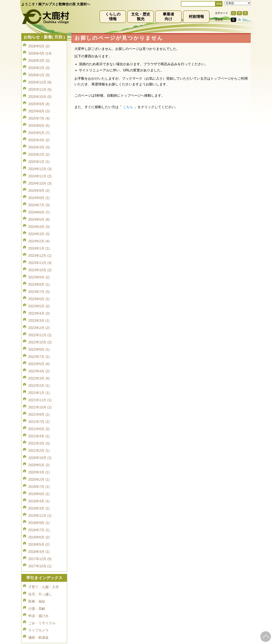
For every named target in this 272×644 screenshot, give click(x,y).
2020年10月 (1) (40, 385)
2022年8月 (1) (39, 295)
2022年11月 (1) (40, 283)
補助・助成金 (38, 535)
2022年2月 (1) (39, 325)
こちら (128, 107)
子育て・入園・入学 (44, 493)
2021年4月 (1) (39, 367)
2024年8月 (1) (39, 170)
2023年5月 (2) (39, 260)
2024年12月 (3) (40, 147)
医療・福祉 (37, 505)
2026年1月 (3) (39, 69)
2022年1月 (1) (39, 331)
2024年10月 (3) (40, 159)
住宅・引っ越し (40, 499)
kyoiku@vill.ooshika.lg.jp (117, 621)
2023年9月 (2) (39, 236)
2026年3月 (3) (39, 57)
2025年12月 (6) (40, 75)
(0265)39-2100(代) (149, 618)
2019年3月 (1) (39, 426)
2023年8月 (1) (39, 242)
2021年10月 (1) (40, 343)
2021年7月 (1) (39, 355)
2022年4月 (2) (39, 313)
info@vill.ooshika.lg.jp (113, 605)
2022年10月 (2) (40, 289)
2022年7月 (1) (39, 301)
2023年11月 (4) (40, 224)
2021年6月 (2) (39, 361)
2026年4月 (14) (40, 52)
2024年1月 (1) (39, 212)
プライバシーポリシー (113, 589)
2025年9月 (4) (39, 93)
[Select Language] (238, 3)
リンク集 (164, 589)
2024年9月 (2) (39, 165)
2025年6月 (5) (39, 111)
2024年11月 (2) (40, 153)
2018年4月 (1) (39, 462)
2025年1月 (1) (39, 141)
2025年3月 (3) (39, 129)
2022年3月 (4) (39, 319)
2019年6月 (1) (39, 414)
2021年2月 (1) (39, 379)
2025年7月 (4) (39, 105)
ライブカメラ (38, 529)
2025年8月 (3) (39, 99)
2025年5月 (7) (39, 117)
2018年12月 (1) (40, 432)
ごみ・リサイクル (42, 523)
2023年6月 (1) (39, 254)
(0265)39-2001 (141, 602)
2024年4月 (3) (39, 194)
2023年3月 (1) (39, 272)
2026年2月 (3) (39, 63)
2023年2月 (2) (39, 278)
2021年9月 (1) (39, 349)
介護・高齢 (37, 511)
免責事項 (86, 589)
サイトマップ (143, 589)
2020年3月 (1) (39, 396)
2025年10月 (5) (40, 87)
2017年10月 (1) (40, 474)
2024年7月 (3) (39, 176)
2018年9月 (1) (39, 438)
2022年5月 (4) (39, 307)
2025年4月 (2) (39, 123)
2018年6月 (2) (39, 450)
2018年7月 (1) (39, 444)
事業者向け (169, 17)
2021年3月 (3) (39, 373)
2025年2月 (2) (39, 135)
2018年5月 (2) (39, 456)
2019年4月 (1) (39, 420)
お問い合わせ (184, 589)
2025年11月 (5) (40, 81)
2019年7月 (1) (39, 408)
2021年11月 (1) (40, 337)
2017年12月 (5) (40, 468)
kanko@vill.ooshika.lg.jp (180, 605)
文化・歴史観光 (141, 17)
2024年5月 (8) (39, 188)
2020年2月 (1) (39, 402)
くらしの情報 (113, 17)
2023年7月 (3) (39, 248)
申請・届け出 (38, 517)
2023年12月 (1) (40, 218)
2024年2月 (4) (39, 206)
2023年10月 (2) (40, 230)
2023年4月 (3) (39, 266)
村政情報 (196, 17)
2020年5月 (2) (39, 390)
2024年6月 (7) (39, 182)
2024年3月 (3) (39, 200)
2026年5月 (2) (39, 46)
